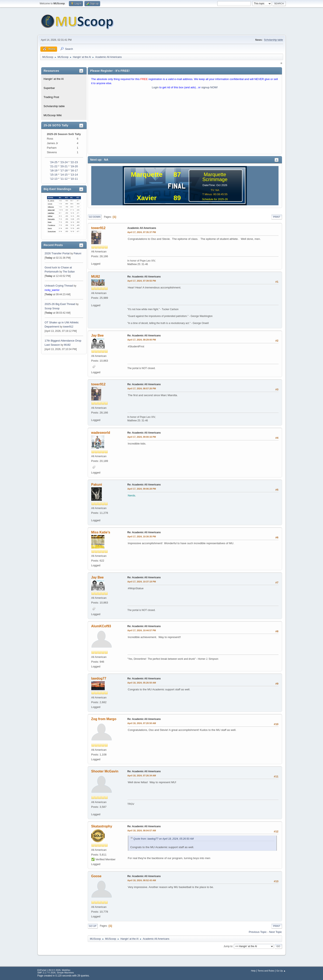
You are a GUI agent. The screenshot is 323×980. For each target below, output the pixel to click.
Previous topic (258, 932)
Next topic (276, 932)
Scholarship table (274, 40)
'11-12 (64, 179)
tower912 (68, 327)
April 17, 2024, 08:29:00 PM (142, 340)
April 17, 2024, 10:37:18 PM (142, 582)
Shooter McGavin (105, 771)
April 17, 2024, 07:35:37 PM (142, 232)
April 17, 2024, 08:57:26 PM (142, 388)
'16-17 (74, 170)
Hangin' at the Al (54, 79)
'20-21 (64, 166)
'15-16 (54, 175)
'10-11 (74, 179)
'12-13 (54, 179)
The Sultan (69, 272)
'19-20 (74, 166)
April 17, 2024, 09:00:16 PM (142, 437)
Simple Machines (65, 973)
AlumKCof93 (101, 626)
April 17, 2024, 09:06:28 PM (142, 489)
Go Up (93, 926)
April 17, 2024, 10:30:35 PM (142, 537)
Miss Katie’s (101, 532)
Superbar (49, 88)
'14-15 (64, 175)
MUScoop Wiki (53, 115)
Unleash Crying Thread (59, 286)
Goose (96, 876)
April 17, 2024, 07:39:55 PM (142, 281)
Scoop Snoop (52, 308)
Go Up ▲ (281, 971)
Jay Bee (97, 335)
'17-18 (64, 170)
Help (253, 971)
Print (277, 217)
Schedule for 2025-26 (215, 199)
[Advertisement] (185, 123)
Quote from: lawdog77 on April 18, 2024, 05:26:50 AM (164, 839)
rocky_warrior (52, 290)
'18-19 (54, 170)
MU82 (67, 345)
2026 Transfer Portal (57, 253)
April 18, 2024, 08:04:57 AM (142, 831)
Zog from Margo (104, 719)
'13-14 (74, 175)
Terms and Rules (266, 971)
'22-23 (74, 162)
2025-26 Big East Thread (60, 304)
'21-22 (54, 166)
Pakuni (77, 253)
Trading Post (51, 97)
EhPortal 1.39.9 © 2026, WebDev (54, 970)
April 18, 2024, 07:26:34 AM (142, 776)
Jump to (228, 946)
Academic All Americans (142, 228)
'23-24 (64, 162)
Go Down (95, 217)
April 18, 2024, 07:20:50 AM (142, 723)
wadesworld (101, 433)
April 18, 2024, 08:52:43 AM (142, 880)
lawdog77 (99, 678)
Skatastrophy (102, 826)
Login (155, 87)
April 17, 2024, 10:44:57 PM (142, 630)
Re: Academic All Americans (144, 277)
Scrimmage (215, 179)
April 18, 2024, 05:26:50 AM (142, 683)
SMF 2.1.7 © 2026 (47, 973)
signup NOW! (210, 87)
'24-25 (54, 162)
